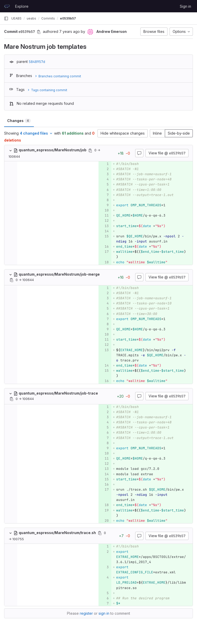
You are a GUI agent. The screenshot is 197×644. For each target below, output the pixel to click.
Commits (48, 18)
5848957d (37, 62)
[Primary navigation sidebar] (6, 18)
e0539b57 (68, 18)
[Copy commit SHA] (39, 32)
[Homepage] (7, 6)
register (86, 613)
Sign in (185, 6)
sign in (104, 613)
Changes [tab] (19, 121)
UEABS (16, 18)
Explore (22, 6)
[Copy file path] (90, 151)
